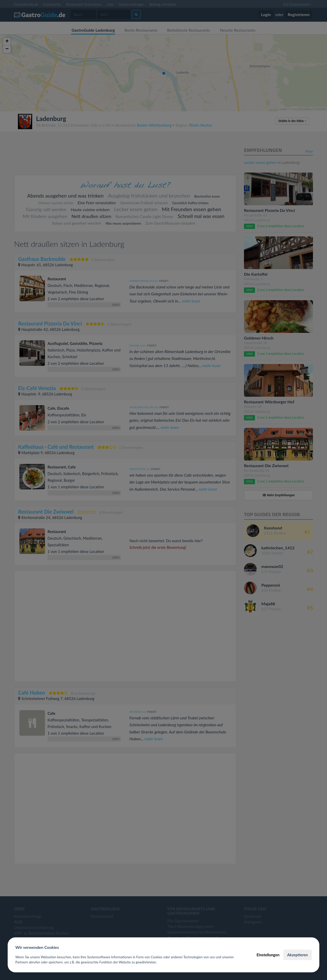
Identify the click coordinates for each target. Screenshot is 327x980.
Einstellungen (268, 955)
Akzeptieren (297, 955)
